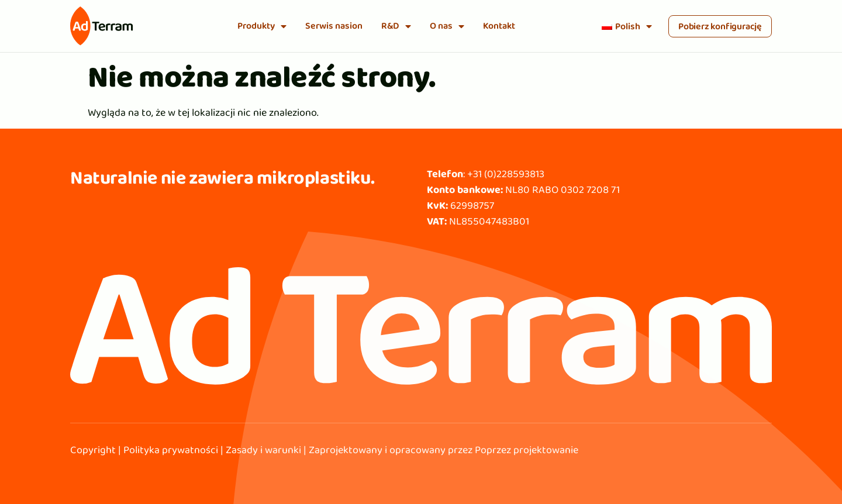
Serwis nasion (334, 25)
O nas (447, 26)
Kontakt (499, 25)
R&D (396, 26)
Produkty (262, 26)
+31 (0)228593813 (506, 174)
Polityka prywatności (171, 450)
